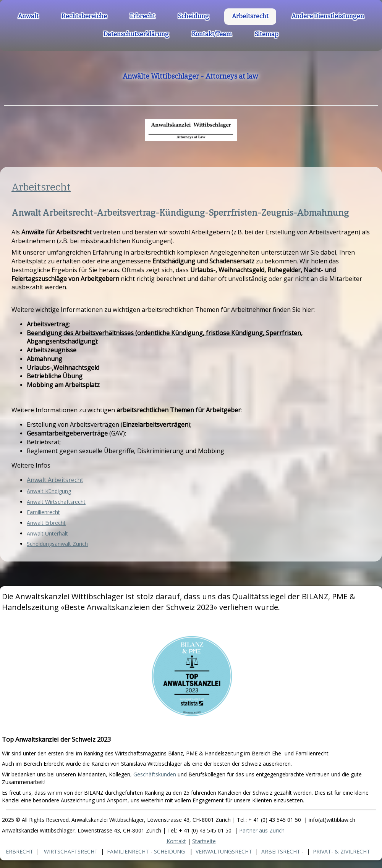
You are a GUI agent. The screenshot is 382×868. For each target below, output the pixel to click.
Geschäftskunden (155, 774)
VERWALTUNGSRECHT (224, 851)
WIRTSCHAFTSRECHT (71, 851)
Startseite (204, 841)
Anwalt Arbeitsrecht (55, 480)
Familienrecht (43, 512)
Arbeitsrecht (41, 187)
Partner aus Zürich (262, 830)
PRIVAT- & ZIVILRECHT (342, 851)
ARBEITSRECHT (281, 851)
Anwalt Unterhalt (47, 533)
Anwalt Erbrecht (46, 523)
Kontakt (176, 841)
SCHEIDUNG (169, 851)
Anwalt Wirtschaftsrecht (56, 502)
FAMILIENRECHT (128, 851)
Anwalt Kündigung (49, 491)
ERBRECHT (19, 851)
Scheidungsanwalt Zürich (57, 544)
